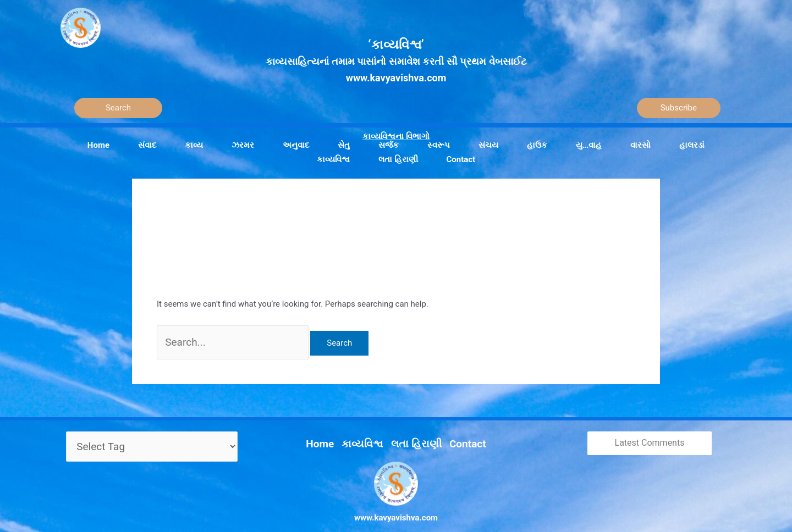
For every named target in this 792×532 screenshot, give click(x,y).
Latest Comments (650, 436)
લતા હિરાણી (413, 431)
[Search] (118, 108)
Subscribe (679, 108)
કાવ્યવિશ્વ (369, 431)
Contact (456, 431)
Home (333, 431)
